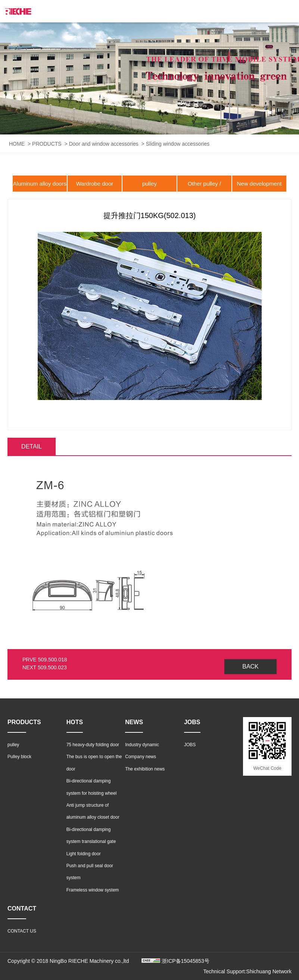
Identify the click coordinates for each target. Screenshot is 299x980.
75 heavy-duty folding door (93, 745)
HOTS (75, 722)
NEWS (134, 722)
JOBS (192, 722)
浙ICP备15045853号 (186, 961)
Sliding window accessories (178, 144)
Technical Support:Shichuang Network (247, 971)
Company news (141, 757)
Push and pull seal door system (90, 872)
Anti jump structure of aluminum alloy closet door (93, 811)
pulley (149, 184)
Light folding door (84, 854)
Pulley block (19, 757)
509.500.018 (53, 660)
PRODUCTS (47, 144)
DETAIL (32, 446)
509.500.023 (52, 667)
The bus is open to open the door (94, 763)
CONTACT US (22, 931)
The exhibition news (145, 769)
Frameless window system (93, 890)
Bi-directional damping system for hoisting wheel (92, 787)
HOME (17, 144)
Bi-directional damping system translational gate (91, 835)
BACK (250, 666)
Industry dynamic (142, 745)
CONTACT (22, 908)
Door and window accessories (104, 144)
